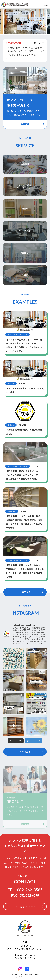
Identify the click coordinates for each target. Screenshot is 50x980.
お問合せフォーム (25, 906)
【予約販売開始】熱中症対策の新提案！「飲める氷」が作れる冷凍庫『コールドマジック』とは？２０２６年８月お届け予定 (25, 53)
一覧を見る (25, 592)
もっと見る (25, 751)
